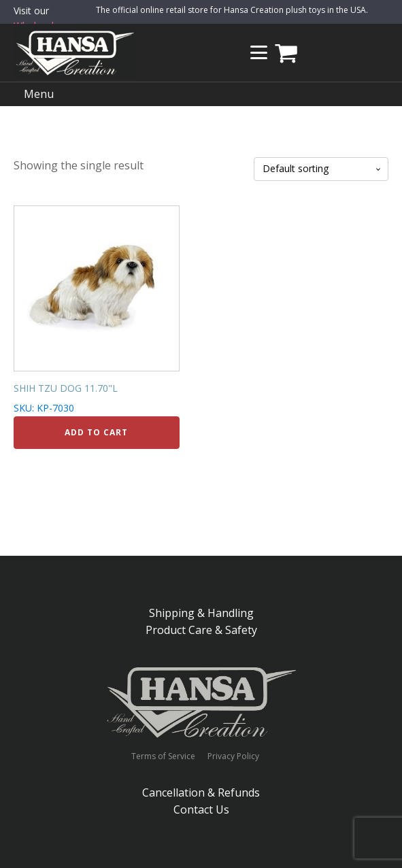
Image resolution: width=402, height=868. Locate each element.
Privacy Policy (233, 756)
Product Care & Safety (201, 630)
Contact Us (201, 809)
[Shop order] (321, 169)
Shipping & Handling (201, 613)
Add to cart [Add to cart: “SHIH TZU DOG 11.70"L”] (96, 432)
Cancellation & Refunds (201, 792)
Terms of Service (163, 756)
